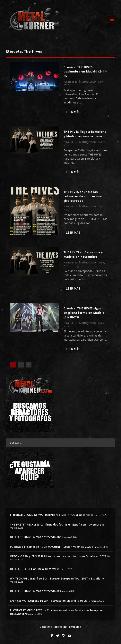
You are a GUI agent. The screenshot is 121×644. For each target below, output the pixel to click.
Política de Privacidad (67, 627)
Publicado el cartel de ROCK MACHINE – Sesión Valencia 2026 (51, 547)
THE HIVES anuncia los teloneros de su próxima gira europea (83, 196)
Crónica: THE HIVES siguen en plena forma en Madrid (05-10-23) (84, 313)
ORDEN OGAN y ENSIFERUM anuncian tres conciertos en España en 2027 (58, 556)
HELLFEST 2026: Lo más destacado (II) (35, 537)
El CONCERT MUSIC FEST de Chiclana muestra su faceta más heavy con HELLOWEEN (57, 612)
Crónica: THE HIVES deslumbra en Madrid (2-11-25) (85, 71)
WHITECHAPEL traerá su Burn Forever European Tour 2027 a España (55, 578)
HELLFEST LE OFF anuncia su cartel (33, 569)
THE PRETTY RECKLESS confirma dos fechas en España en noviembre (56, 524)
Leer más (73, 112)
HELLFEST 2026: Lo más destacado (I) (34, 591)
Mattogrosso (87, 81)
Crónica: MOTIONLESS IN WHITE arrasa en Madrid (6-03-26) (49, 601)
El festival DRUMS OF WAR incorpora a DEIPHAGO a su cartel (50, 515)
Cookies (45, 627)
